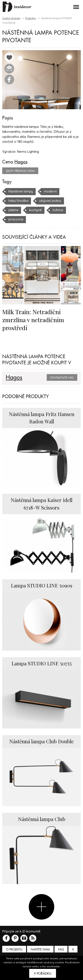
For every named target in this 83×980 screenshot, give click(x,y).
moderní (50, 191)
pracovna (16, 219)
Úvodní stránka (11, 18)
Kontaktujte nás (62, 378)
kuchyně (36, 210)
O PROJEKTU (14, 949)
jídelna (13, 210)
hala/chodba (18, 201)
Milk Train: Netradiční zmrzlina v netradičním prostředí (33, 320)
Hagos (21, 162)
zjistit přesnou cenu (20, 171)
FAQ (61, 949)
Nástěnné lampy (21, 191)
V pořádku (43, 974)
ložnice (58, 210)
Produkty (31, 18)
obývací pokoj (50, 201)
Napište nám (40, 949)
